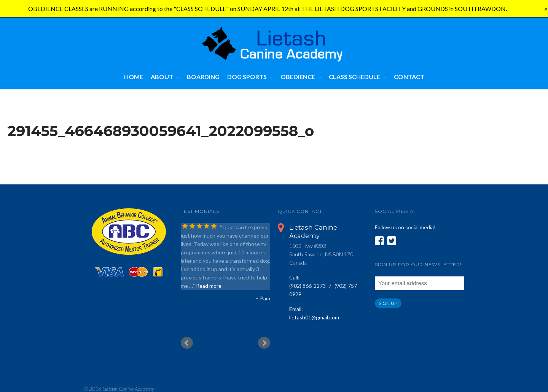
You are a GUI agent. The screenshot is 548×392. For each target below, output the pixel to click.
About (162, 77)
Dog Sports (247, 77)
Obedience (298, 77)
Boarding (203, 77)
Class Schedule (354, 77)
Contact (409, 77)
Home (134, 77)
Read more (209, 286)
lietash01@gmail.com (314, 317)
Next (264, 343)
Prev (187, 343)
